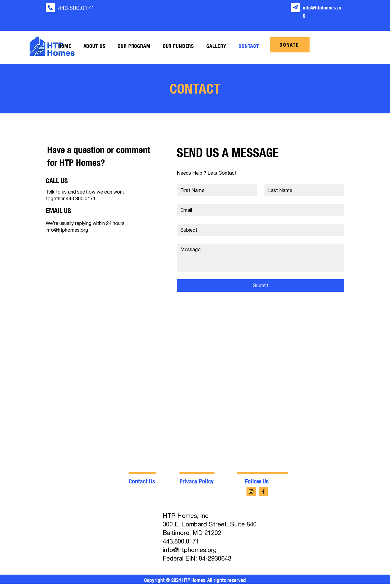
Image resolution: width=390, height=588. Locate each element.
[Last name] (303, 190)
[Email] (259, 210)
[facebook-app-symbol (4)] (263, 492)
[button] (95, 46)
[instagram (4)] (251, 492)
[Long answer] (261, 258)
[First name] (215, 190)
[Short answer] (259, 230)
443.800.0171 (76, 8)
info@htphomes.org (67, 230)
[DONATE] (290, 45)
